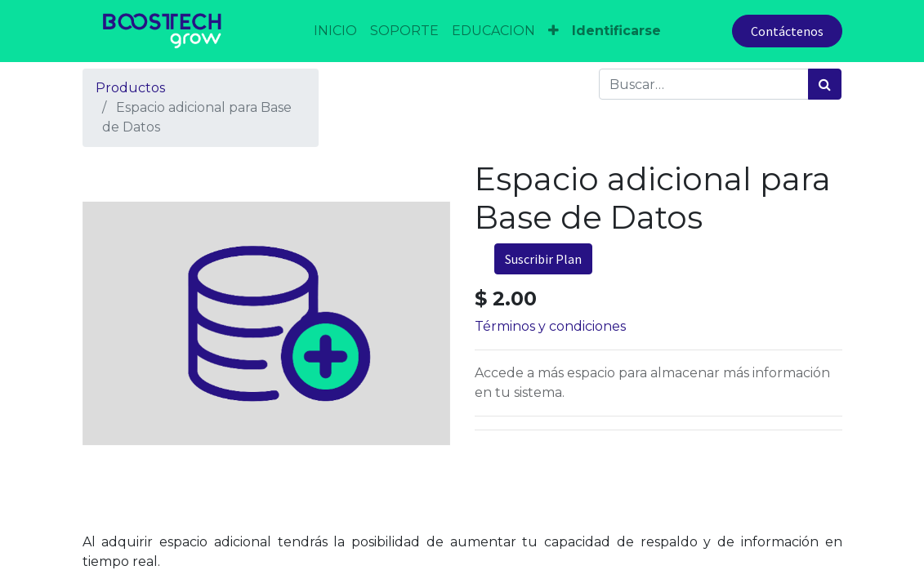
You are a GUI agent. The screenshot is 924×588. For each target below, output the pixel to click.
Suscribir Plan (543, 259)
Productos (130, 88)
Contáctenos (787, 31)
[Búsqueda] (825, 84)
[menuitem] (335, 31)
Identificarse (616, 31)
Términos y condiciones (550, 326)
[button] (554, 31)
